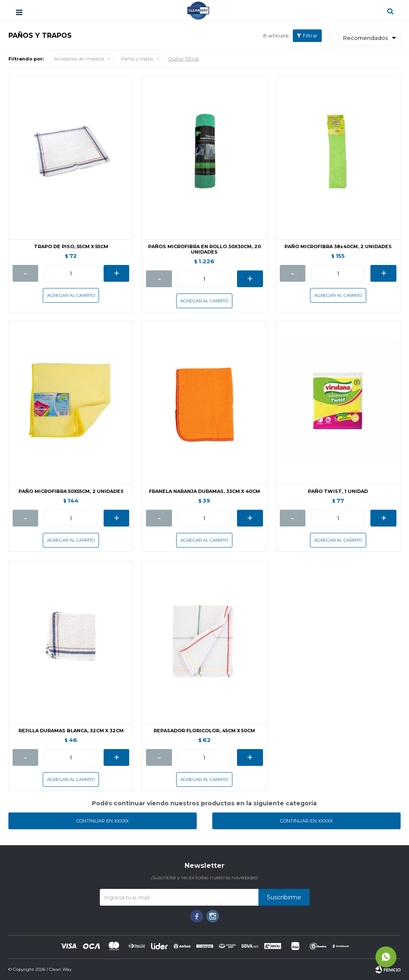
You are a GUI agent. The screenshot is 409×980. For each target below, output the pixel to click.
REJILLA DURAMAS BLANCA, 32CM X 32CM (71, 731)
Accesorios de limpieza (79, 59)
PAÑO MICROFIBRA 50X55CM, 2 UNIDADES (71, 491)
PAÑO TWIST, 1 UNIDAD (338, 491)
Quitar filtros (183, 59)
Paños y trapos (137, 59)
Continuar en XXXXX (103, 821)
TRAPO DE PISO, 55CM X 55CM (71, 247)
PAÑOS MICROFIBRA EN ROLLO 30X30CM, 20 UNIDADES (204, 249)
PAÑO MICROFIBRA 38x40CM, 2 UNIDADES (338, 247)
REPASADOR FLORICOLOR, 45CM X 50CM (204, 731)
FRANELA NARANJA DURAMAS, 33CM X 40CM (204, 491)
